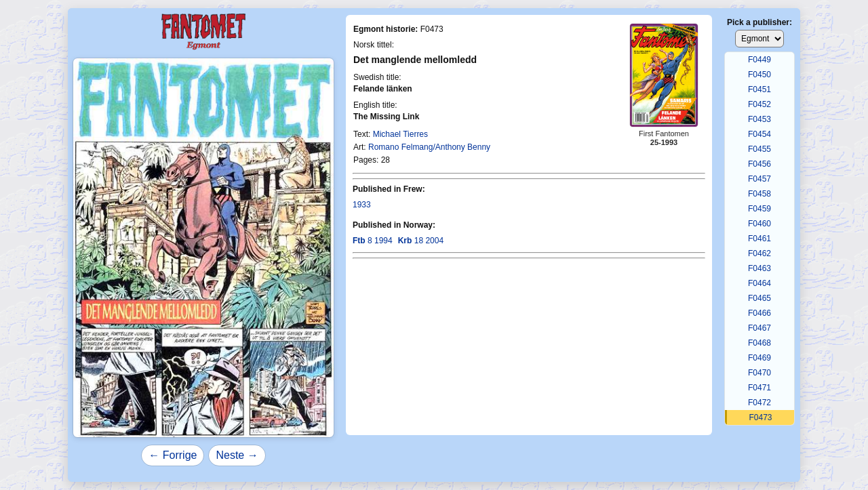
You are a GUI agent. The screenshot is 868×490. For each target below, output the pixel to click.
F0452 (759, 104)
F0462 (759, 253)
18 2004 (421, 241)
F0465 (759, 298)
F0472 (759, 403)
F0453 (759, 119)
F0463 (759, 268)
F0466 (759, 313)
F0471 (759, 388)
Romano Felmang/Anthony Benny (429, 147)
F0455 (759, 149)
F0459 (759, 209)
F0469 (759, 358)
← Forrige (173, 455)
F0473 (760, 417)
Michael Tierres (400, 134)
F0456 (759, 164)
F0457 (759, 179)
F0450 (759, 75)
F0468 (759, 343)
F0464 (759, 283)
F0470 (759, 373)
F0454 (759, 134)
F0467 (759, 328)
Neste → (237, 455)
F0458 (759, 194)
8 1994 (373, 241)
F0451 (759, 89)
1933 (362, 205)
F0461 (759, 239)
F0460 (759, 224)
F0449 (759, 60)
